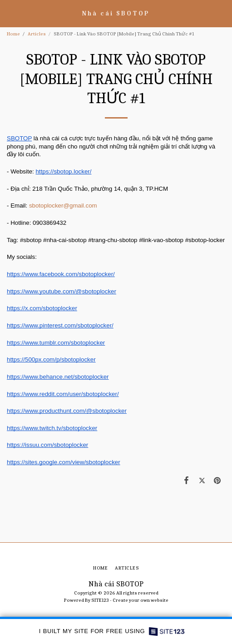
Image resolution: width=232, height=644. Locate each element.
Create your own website (141, 600)
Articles (37, 34)
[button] (10, 13)
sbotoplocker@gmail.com (63, 206)
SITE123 (100, 600)
